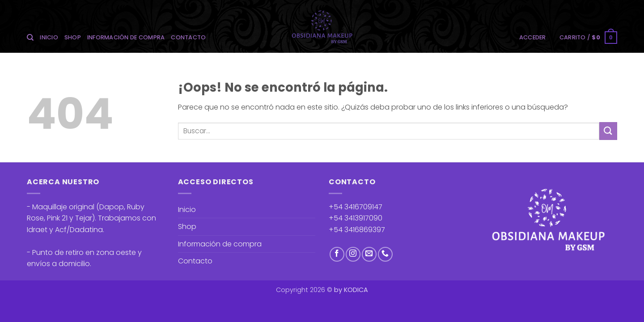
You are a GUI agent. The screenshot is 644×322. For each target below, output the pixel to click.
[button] (533, 38)
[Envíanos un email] (369, 254)
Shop (73, 37)
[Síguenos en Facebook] (337, 254)
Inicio (49, 37)
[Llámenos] (385, 254)
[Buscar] (30, 38)
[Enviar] (608, 131)
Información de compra (126, 37)
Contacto (188, 37)
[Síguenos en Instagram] (353, 254)
